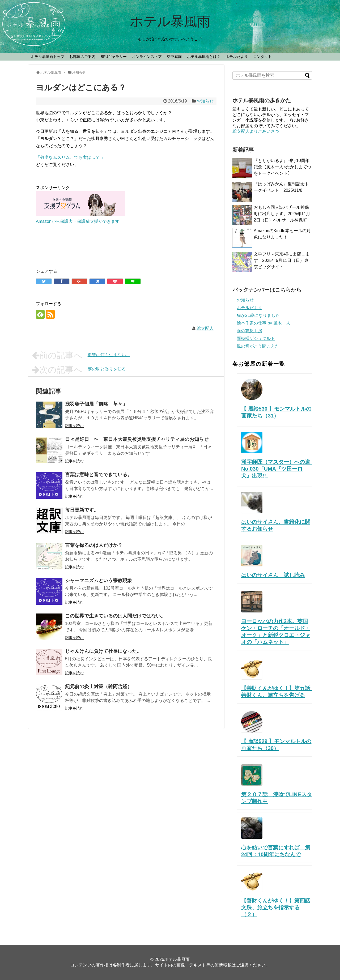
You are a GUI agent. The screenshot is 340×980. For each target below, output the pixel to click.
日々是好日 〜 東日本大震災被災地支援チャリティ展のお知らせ (137, 439)
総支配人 (205, 328)
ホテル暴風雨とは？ (204, 57)
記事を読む (74, 426)
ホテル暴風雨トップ (48, 57)
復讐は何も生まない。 (81, 355)
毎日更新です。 (82, 510)
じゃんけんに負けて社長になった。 (103, 651)
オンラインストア (147, 57)
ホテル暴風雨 (170, 22)
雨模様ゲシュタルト (256, 338)
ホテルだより (237, 57)
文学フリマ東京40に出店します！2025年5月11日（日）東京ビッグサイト (282, 260)
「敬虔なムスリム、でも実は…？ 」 (70, 157)
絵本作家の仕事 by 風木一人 (263, 323)
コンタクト (262, 57)
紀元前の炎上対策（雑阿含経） (99, 687)
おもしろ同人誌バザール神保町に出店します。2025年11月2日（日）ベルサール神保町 (282, 214)
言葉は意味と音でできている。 (99, 475)
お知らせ (205, 101)
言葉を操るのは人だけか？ (94, 545)
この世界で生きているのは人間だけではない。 (115, 616)
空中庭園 (174, 57)
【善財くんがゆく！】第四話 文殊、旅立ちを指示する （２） (278, 907)
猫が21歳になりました (258, 315)
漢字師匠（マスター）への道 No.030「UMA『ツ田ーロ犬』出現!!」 (281, 469)
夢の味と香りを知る (79, 370)
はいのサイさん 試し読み (273, 575)
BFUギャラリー (114, 57)
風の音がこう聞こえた (258, 346)
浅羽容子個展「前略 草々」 (96, 404)
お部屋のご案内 (82, 57)
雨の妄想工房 (249, 331)
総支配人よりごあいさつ (256, 131)
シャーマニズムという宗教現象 (99, 581)
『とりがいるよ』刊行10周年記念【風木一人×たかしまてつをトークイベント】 (282, 167)
